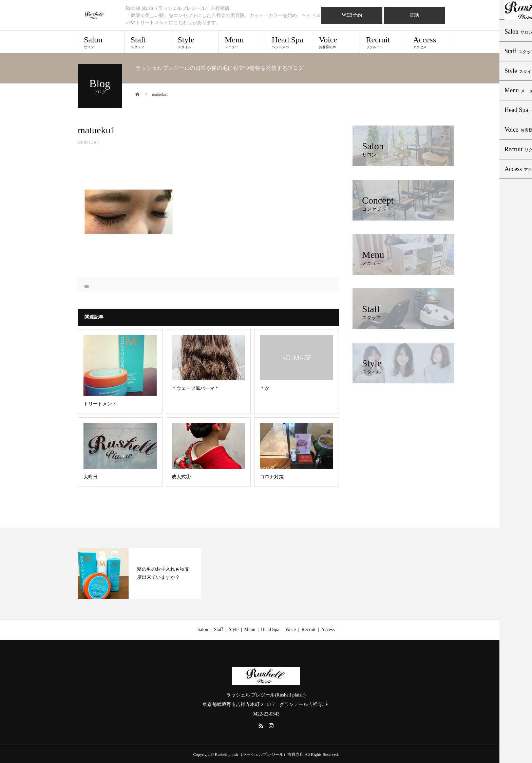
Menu (242, 42)
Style (195, 42)
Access (431, 42)
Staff (148, 42)
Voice (337, 42)
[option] (139, 573)
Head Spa (289, 42)
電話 (414, 15)
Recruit (384, 42)
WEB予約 (352, 15)
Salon (101, 42)
